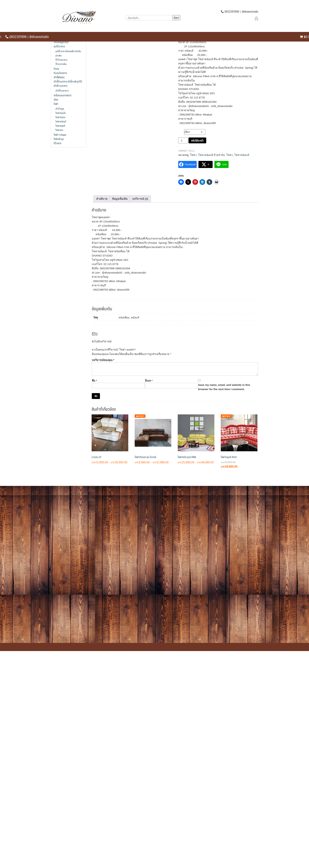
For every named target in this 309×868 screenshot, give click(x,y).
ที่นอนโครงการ (60, 73)
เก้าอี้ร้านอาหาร (62, 90)
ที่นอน (56, 69)
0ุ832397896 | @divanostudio (27, 37)
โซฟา (193, 155)
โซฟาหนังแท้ (206, 155)
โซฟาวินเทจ (60, 117)
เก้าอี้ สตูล (60, 109)
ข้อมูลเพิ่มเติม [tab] (120, 199)
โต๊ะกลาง (57, 143)
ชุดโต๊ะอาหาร (59, 46)
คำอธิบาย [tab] (102, 199)
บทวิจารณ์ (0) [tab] (140, 199)
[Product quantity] (183, 140)
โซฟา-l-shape (60, 135)
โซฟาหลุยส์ (60, 126)
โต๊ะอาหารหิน (61, 64)
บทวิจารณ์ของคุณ (103, 360)
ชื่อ (94, 381)
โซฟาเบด (59, 130)
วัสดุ (181, 131)
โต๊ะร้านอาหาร (61, 60)
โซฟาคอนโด (61, 113)
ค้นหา (176, 18)
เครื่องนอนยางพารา (63, 95)
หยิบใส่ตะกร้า (197, 140)
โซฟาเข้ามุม (59, 139)
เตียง (56, 100)
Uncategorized (61, 42)
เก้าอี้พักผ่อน (59, 77)
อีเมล (149, 381)
